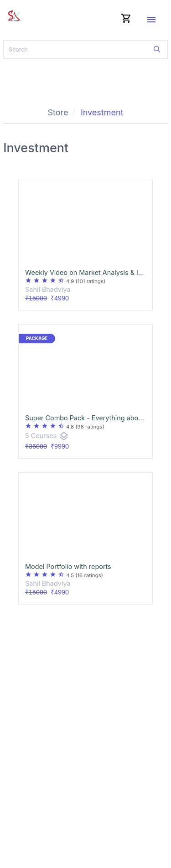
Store (58, 112)
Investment (102, 112)
